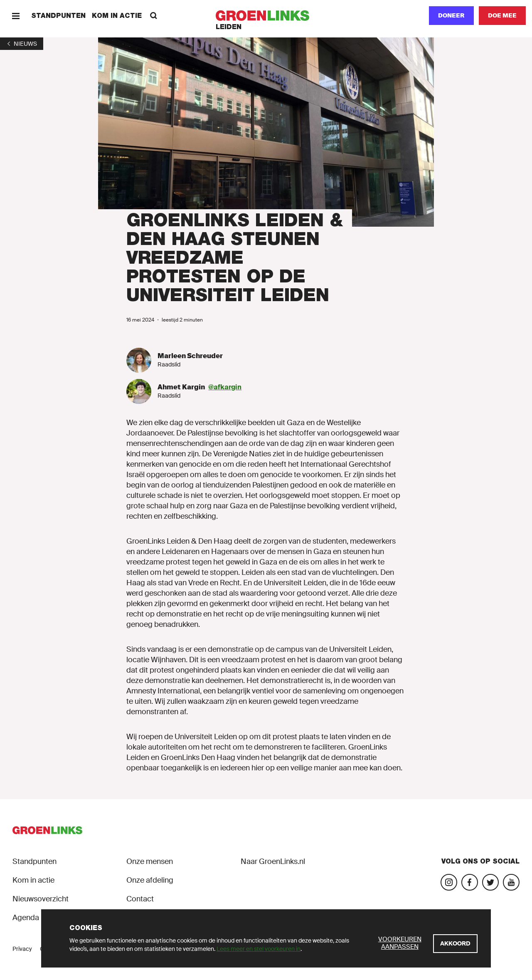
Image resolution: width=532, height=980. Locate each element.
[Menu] (16, 16)
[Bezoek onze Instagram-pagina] (449, 882)
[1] (22, 44)
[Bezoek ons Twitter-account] (490, 882)
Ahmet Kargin (181, 387)
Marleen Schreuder (190, 356)
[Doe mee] (502, 16)
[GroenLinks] (266, 16)
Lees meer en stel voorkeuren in (259, 949)
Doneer (451, 15)
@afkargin (225, 387)
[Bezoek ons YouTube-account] (511, 882)
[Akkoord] (455, 944)
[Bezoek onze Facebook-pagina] (470, 882)
